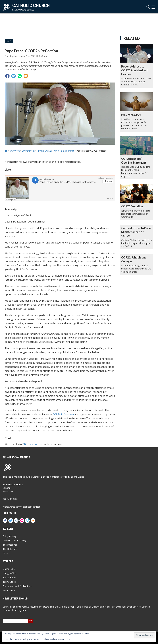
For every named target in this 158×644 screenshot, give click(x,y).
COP (9, 41)
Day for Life (9, 569)
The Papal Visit (10, 545)
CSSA (5, 553)
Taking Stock (9, 582)
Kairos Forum (10, 577)
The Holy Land (10, 549)
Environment (28, 151)
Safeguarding (9, 536)
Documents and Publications (17, 586)
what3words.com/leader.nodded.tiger (21, 507)
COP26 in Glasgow (63, 414)
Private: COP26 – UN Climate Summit (55, 151)
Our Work (15, 151)
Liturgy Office (9, 573)
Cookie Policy (64, 639)
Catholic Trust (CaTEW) (14, 540)
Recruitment (9, 590)
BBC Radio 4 (29, 444)
